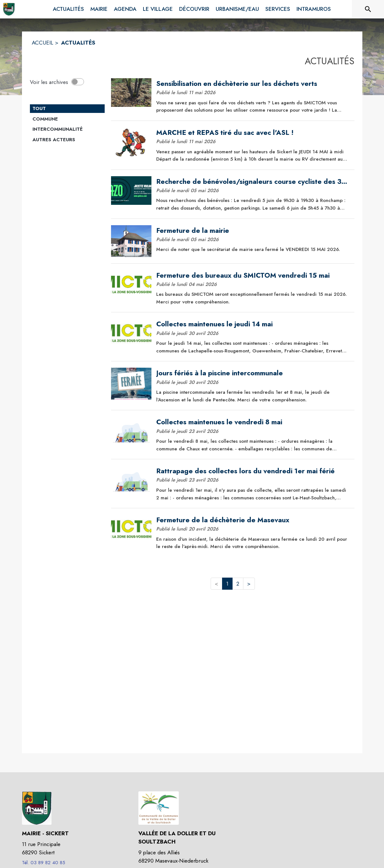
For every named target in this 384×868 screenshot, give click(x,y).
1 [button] (227, 584)
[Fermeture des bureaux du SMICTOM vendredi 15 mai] (253, 275)
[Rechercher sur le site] (368, 9)
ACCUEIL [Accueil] (42, 43)
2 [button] (238, 584)
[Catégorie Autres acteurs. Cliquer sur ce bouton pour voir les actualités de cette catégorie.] (67, 140)
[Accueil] (9, 9)
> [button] (249, 584)
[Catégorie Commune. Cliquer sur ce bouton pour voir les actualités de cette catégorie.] (67, 119)
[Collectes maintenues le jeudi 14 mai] (253, 324)
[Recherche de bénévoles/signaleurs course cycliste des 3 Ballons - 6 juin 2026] (253, 182)
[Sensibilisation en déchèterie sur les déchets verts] (253, 84)
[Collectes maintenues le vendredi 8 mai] (253, 422)
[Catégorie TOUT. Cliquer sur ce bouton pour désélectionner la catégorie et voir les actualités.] (67, 109)
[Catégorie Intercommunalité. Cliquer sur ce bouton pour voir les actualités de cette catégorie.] (67, 129)
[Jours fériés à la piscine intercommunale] (253, 373)
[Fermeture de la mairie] (253, 231)
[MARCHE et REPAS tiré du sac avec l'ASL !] (253, 133)
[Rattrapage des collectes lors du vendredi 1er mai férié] (253, 471)
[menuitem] (68, 9)
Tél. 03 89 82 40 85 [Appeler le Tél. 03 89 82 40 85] (44, 863)
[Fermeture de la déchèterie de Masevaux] (253, 520)
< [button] (216, 584)
